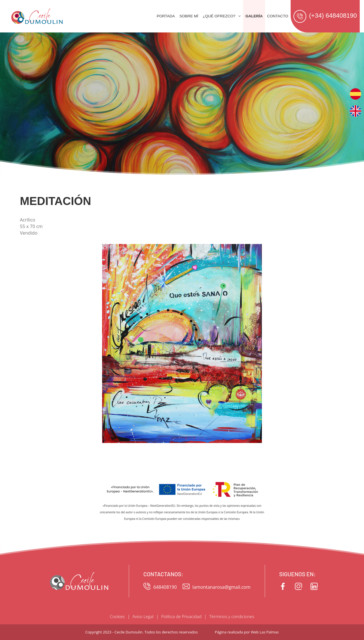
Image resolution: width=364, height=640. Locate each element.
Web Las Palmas (265, 632)
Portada (166, 16)
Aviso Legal (143, 616)
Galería (254, 16)
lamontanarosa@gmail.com (217, 587)
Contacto (278, 16)
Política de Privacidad (181, 616)
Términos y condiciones (232, 616)
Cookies (117, 616)
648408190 (160, 587)
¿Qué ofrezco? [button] (222, 16)
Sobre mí (189, 16)
